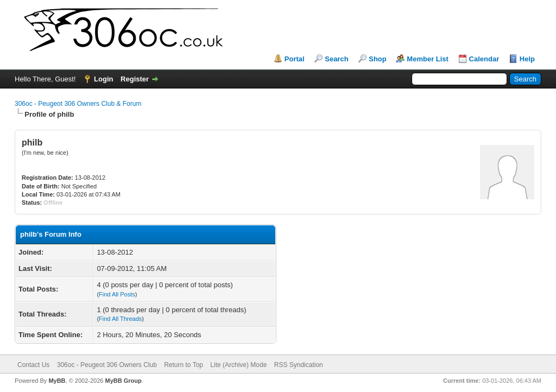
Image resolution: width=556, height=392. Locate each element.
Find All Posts (117, 294)
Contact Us (33, 365)
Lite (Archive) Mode (238, 365)
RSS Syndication (299, 365)
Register (135, 79)
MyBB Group (123, 381)
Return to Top (184, 365)
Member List (428, 59)
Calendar (484, 59)
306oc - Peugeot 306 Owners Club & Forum (78, 104)
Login (103, 79)
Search (336, 59)
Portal (295, 59)
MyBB (57, 381)
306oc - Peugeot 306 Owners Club (107, 365)
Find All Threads (120, 319)
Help (527, 59)
